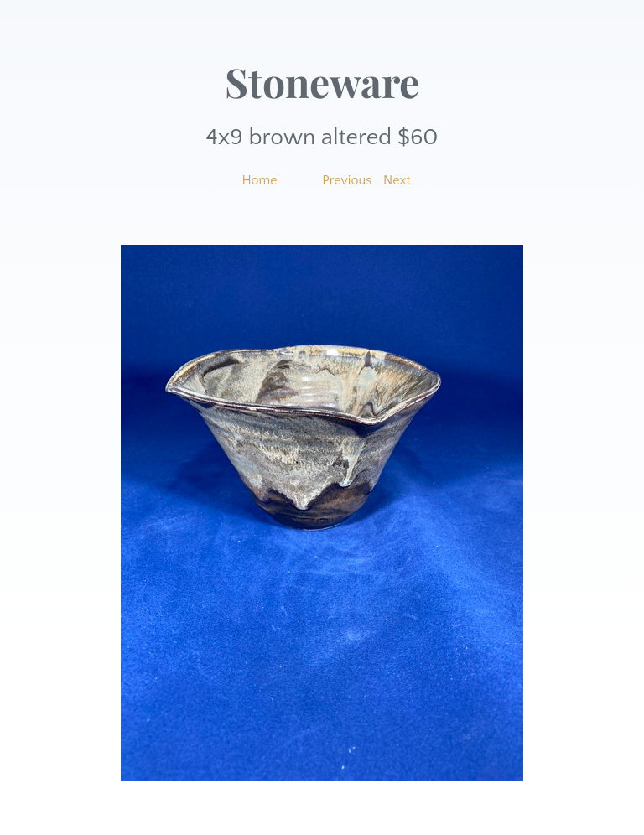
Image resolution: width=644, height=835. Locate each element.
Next (397, 180)
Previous (347, 180)
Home (259, 180)
